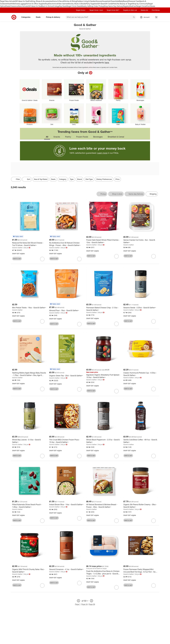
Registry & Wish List (130, 10)
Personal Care (134, 1)
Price (117, 179)
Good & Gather (17, 248)
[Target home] (14, 17)
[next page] (92, 601)
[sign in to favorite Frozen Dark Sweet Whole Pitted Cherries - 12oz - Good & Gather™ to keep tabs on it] (116, 256)
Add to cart (17, 259)
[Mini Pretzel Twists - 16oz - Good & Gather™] (29, 308)
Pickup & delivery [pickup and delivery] (54, 17)
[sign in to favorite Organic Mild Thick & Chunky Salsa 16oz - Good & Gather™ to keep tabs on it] (42, 586)
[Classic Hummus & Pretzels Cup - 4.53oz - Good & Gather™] (141, 374)
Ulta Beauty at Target (124, 4)
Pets (114, 4)
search (134, 17)
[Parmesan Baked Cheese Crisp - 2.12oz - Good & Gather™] (104, 309)
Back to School (47, 6)
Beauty (126, 1)
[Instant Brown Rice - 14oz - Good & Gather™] (66, 505)
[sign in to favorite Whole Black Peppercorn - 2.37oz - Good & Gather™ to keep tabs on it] (116, 456)
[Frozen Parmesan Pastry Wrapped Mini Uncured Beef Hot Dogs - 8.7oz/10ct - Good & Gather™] (141, 571)
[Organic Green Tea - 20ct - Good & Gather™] (66, 376)
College (56, 6)
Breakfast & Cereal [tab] (116, 137)
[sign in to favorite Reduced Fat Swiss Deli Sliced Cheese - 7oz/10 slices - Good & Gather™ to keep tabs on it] (42, 259)
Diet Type (89, 179)
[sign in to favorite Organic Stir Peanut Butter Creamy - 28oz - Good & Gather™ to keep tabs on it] (154, 521)
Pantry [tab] (68, 137)
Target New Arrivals (7, 1)
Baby (121, 1)
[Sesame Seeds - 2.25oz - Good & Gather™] (141, 308)
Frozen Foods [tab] (82, 137)
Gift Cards (109, 4)
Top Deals (63, 6)
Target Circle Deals (74, 6)
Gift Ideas (101, 4)
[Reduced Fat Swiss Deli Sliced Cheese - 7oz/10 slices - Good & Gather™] (29, 244)
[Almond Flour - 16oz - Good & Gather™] (66, 310)
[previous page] (78, 601)
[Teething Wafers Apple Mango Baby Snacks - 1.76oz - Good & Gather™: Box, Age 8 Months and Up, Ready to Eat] (29, 374)
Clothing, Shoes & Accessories (40, 1)
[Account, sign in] (145, 17)
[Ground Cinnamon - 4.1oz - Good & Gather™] (66, 569)
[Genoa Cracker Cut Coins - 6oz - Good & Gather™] (141, 241)
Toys (47, 4)
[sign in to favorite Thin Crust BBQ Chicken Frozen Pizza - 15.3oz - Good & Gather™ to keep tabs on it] (79, 456)
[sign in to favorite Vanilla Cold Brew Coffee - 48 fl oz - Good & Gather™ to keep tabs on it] (154, 456)
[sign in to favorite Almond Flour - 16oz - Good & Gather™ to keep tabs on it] (79, 324)
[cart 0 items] (156, 17)
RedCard (133, 6)
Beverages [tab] (98, 137)
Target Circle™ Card (96, 10)
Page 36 (92, 604)
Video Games (63, 4)
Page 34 (85, 604)
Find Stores (151, 6)
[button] (18, 236)
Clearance (14, 6)
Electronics (53, 4)
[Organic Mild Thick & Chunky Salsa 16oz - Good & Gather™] (29, 571)
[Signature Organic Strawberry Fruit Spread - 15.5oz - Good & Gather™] (104, 376)
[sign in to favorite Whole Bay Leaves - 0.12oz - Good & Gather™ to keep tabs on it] (42, 456)
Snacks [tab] (57, 137)
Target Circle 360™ (113, 10)
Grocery (99, 1)
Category (63, 179)
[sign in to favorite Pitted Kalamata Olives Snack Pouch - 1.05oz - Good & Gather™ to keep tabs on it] (42, 521)
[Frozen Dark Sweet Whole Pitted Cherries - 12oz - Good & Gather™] (104, 241)
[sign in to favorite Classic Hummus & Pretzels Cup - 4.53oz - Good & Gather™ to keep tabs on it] (154, 389)
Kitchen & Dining (70, 1)
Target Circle (141, 6)
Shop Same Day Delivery (113, 6)
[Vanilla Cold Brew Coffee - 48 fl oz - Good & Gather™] (141, 441)
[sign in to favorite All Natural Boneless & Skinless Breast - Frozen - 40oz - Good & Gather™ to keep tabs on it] (116, 521)
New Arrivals (23, 6)
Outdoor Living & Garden (86, 1)
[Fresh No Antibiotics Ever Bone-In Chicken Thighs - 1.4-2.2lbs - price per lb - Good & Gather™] (104, 572)
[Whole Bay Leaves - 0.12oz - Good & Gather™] (29, 441)
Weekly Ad (85, 6)
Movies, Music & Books (77, 4)
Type (72, 179)
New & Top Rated (41, 179)
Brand (80, 179)
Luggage (23, 4)
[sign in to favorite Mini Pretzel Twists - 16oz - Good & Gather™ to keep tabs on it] (42, 321)
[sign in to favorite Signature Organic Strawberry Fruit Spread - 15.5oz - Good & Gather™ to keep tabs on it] (116, 391)
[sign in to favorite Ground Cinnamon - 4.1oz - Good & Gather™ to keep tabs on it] (79, 583)
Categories (27, 17)
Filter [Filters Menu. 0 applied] (16, 179)
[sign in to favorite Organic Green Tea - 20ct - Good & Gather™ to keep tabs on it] (79, 389)
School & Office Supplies (36, 4)
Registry (126, 6)
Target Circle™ (81, 10)
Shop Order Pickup (97, 6)
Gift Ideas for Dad (22, 1)
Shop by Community (140, 4)
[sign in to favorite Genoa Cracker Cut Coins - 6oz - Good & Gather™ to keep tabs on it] (154, 256)
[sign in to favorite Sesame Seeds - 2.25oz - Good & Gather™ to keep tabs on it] (154, 321)
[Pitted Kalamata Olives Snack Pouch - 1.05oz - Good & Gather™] (29, 506)
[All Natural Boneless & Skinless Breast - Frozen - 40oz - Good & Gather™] (104, 506)
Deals (8, 6)
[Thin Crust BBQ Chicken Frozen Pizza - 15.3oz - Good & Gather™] (66, 441)
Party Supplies (92, 4)
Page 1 (78, 604)
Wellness (16, 4)
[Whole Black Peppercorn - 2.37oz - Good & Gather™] (104, 441)
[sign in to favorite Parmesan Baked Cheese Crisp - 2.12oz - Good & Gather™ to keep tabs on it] (116, 324)
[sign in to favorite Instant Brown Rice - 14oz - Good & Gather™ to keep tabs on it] (79, 518)
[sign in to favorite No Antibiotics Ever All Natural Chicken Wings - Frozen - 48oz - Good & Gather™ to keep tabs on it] (79, 259)
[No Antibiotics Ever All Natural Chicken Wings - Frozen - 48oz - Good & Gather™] (66, 244)
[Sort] (27, 179)
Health (10, 4)
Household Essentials (110, 1)
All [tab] (47, 137)
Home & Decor (58, 1)
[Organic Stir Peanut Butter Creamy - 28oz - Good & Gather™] (141, 506)
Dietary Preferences (104, 179)
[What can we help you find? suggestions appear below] (101, 17)
